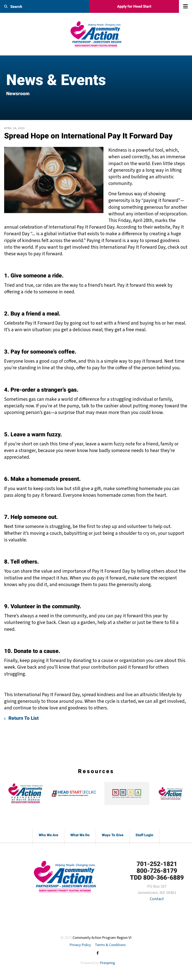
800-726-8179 (157, 871)
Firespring (107, 963)
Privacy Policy (80, 945)
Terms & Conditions (110, 945)
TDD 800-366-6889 (157, 877)
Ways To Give (113, 835)
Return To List (23, 718)
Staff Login (144, 835)
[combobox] (32, 7)
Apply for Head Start (134, 6)
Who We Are (48, 835)
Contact (157, 899)
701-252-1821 (157, 864)
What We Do (80, 835)
